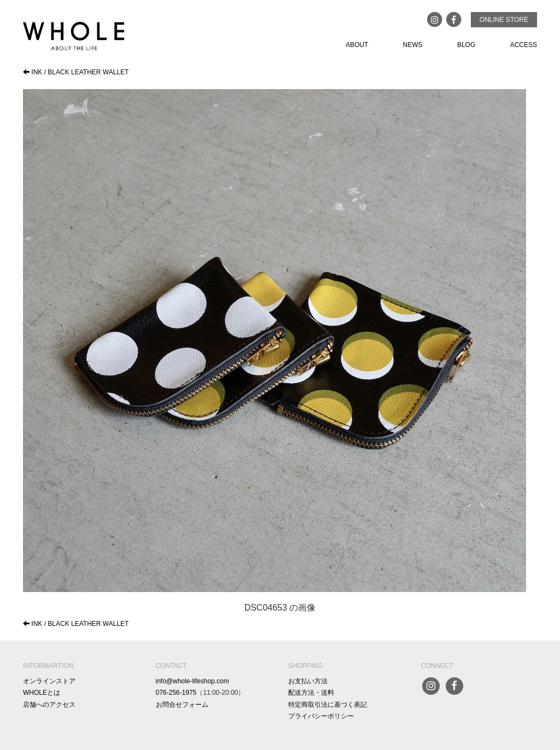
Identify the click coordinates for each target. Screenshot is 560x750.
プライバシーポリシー (321, 716)
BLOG (466, 45)
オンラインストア (49, 681)
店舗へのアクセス (49, 705)
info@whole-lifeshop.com (192, 681)
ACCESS (524, 45)
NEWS (413, 45)
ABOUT (357, 45)
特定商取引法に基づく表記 (328, 705)
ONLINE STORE (504, 20)
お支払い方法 (308, 681)
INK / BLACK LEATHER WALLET (76, 72)
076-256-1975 (176, 693)
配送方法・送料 (311, 693)
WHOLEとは (42, 693)
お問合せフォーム (182, 705)
